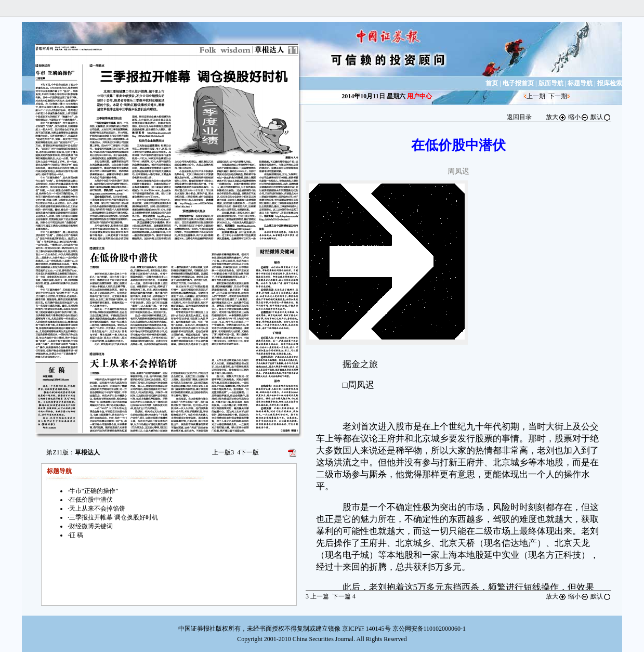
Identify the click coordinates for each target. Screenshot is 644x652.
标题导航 (580, 83)
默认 (601, 117)
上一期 (536, 96)
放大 (556, 117)
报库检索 (610, 83)
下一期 (558, 96)
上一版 (223, 452)
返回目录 (519, 117)
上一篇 (317, 596)
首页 (492, 83)
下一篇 (344, 596)
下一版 (248, 452)
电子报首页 (518, 83)
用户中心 (419, 96)
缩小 (579, 117)
